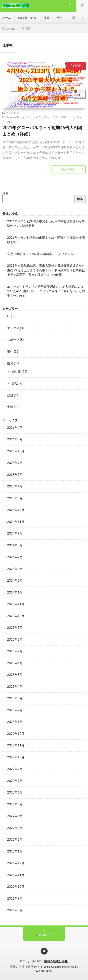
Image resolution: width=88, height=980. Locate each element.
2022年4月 (15, 816)
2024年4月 (15, 569)
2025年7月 (15, 475)
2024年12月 (16, 510)
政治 (10, 395)
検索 (5, 193)
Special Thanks (27, 18)
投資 (46, 18)
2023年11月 (16, 604)
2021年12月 (16, 863)
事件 (59, 18)
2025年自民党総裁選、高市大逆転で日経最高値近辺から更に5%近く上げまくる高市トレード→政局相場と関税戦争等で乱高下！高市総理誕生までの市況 (46, 270)
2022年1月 (15, 851)
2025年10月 (16, 451)
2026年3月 (15, 439)
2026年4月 (15, 428)
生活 (72, 18)
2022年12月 (16, 734)
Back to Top (44, 935)
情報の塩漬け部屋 (56, 961)
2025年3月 (15, 498)
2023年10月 (16, 616)
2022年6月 (15, 792)
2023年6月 (15, 663)
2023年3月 (15, 698)
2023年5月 (15, 675)
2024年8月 (15, 545)
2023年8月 (15, 639)
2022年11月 (16, 745)
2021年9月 (15, 898)
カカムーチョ (41, 117)
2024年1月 (15, 592)
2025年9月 (15, 463)
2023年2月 (15, 710)
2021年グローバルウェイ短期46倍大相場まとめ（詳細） (42, 131)
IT (84, 18)
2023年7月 (15, 651)
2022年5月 (15, 804)
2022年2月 (15, 839)
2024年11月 (16, 522)
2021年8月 (15, 910)
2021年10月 (16, 887)
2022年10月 (16, 757)
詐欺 (15, 383)
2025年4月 (15, 486)
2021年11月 (16, 875)
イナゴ (26, 117)
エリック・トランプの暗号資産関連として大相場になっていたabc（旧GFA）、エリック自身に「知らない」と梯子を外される (46, 291)
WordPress (44, 971)
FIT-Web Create (49, 967)
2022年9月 (15, 769)
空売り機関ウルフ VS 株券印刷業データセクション (42, 254)
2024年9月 (15, 533)
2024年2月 (15, 580)
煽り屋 (16, 372)
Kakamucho (13, 117)
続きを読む (68, 169)
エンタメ (13, 328)
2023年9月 (15, 628)
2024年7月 (15, 557)
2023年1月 (15, 722)
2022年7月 (15, 781)
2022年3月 (15, 828)
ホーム (7, 18)
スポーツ (13, 340)
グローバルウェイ (63, 117)
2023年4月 (15, 687)
